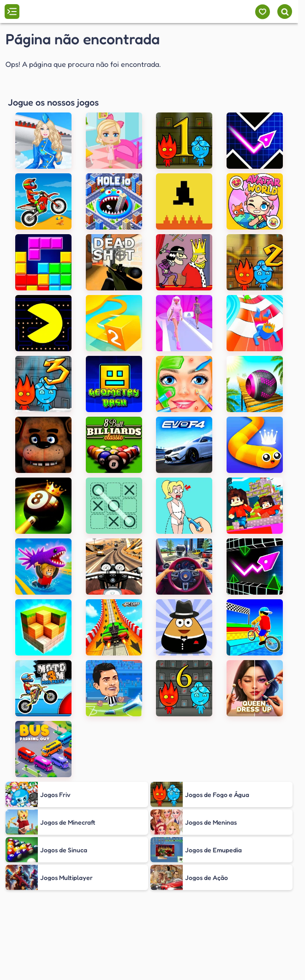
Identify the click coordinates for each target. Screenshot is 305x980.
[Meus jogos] (262, 12)
